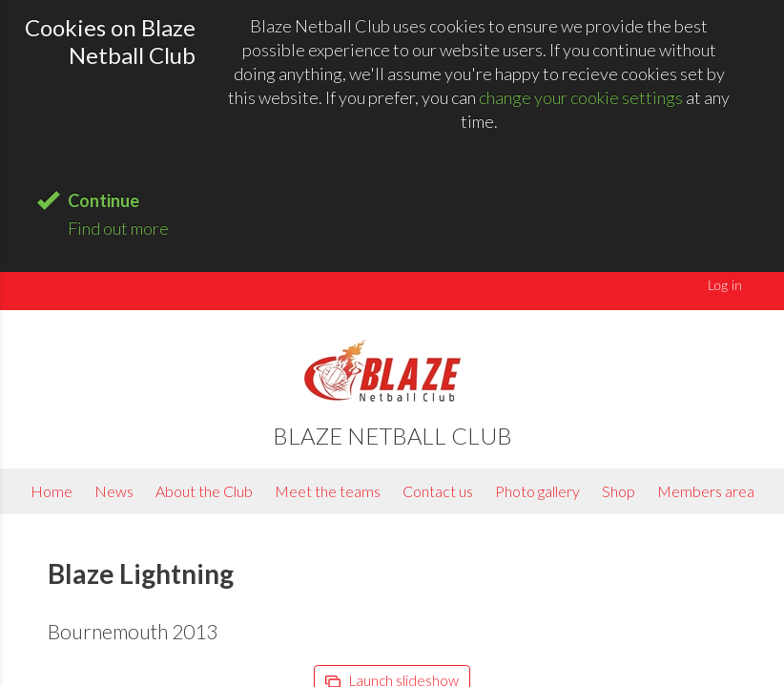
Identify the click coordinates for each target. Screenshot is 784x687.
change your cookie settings (581, 97)
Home (52, 491)
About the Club (204, 491)
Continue (103, 200)
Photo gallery (537, 491)
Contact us (438, 491)
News (114, 491)
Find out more (118, 228)
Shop (619, 491)
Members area (706, 491)
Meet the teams (328, 491)
